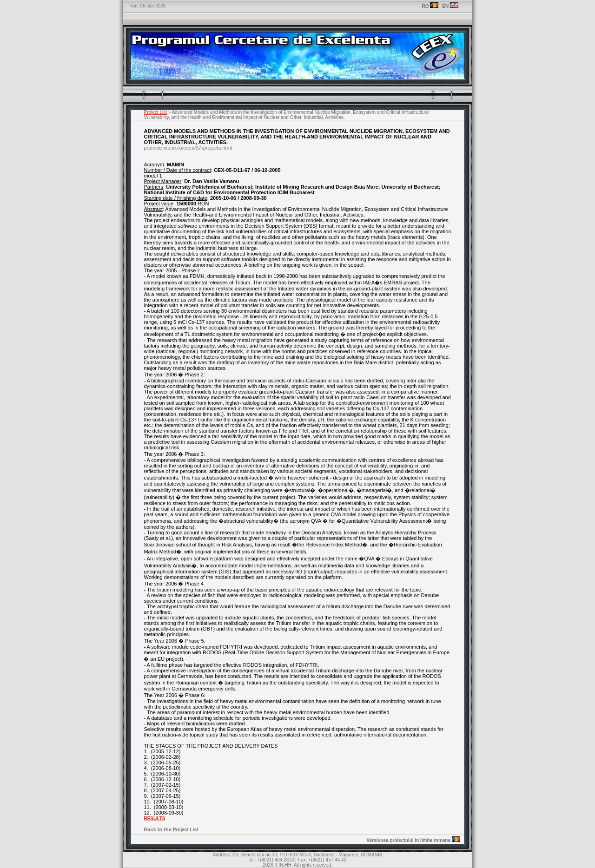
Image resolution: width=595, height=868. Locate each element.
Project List (155, 112)
